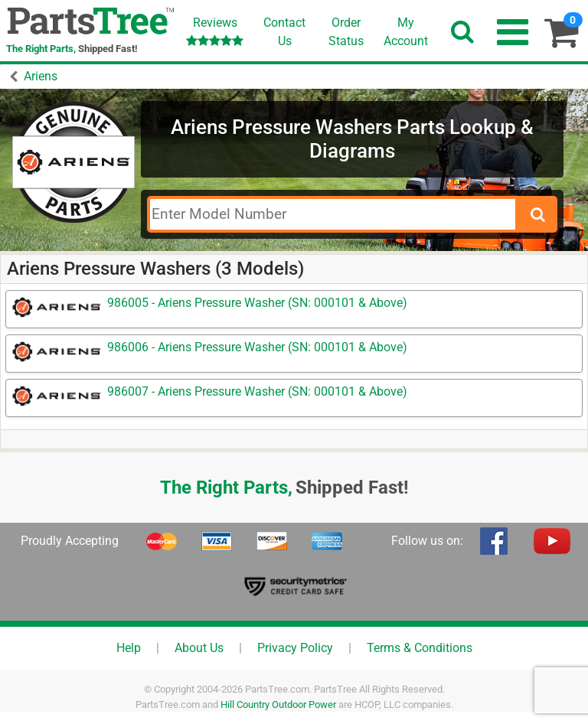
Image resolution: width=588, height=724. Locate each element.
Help (129, 648)
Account (406, 31)
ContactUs (284, 32)
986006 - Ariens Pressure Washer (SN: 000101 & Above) (257, 347)
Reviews (215, 31)
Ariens (41, 76)
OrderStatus (346, 32)
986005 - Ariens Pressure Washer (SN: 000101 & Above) (257, 303)
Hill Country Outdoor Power (278, 704)
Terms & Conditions (420, 648)
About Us (199, 648)
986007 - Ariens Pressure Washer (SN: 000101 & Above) (257, 391)
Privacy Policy (295, 648)
